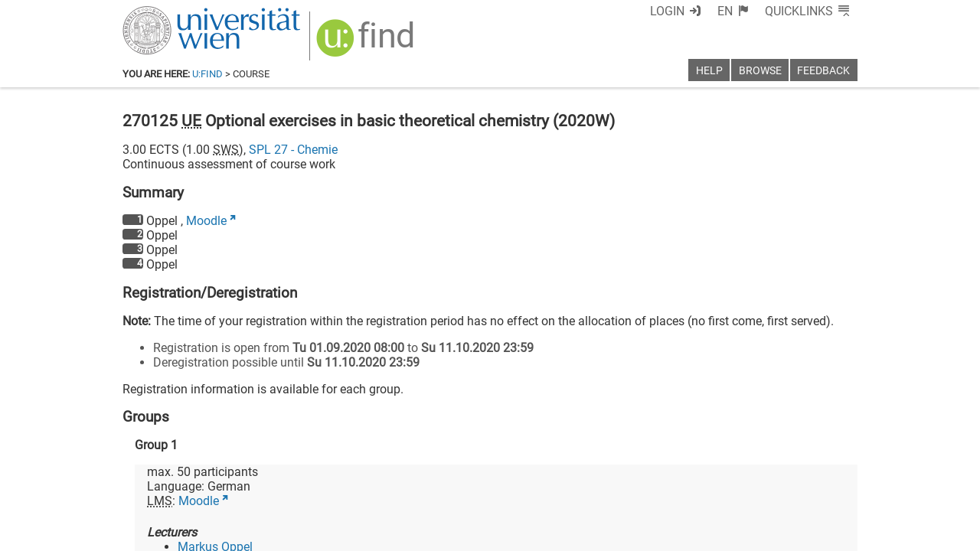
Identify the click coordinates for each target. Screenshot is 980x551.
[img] (367, 43)
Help (709, 71)
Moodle (206, 221)
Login (667, 11)
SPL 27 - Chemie (293, 150)
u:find (207, 74)
